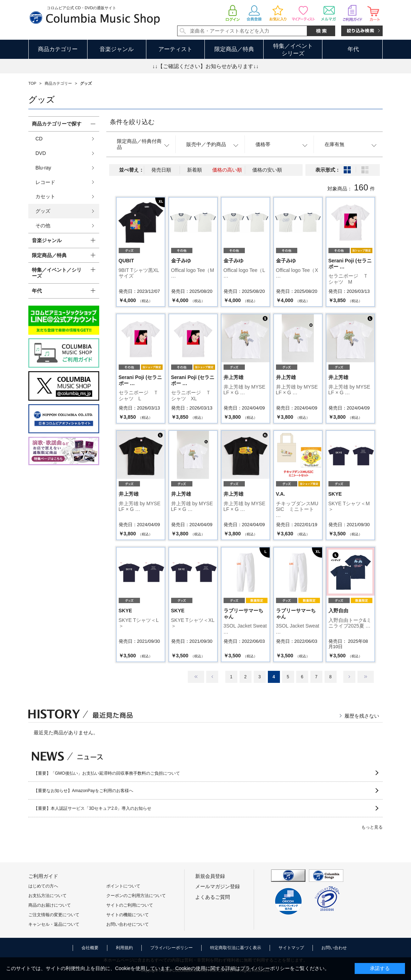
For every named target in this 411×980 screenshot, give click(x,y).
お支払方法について (47, 896)
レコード (45, 182)
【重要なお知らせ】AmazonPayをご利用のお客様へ (83, 791)
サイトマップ (291, 948)
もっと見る (372, 827)
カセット (45, 196)
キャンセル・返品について (54, 924)
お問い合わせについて (128, 924)
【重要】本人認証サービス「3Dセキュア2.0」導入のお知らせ (92, 808)
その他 (43, 225)
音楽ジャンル (117, 49)
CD (39, 139)
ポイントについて (123, 886)
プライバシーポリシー (171, 948)
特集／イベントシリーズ (293, 50)
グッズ (43, 211)
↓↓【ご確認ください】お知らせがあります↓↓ (205, 66)
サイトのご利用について (130, 905)
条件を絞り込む (132, 122)
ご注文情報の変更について (54, 915)
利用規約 (124, 948)
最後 (366, 677)
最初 (196, 677)
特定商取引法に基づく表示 (236, 948)
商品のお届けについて (50, 905)
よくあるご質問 (213, 897)
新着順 (195, 170)
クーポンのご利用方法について (136, 896)
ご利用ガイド (43, 876)
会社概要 (90, 948)
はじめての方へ (43, 886)
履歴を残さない (362, 716)
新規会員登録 (210, 876)
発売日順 (161, 170)
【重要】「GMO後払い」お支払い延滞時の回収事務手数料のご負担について (107, 773)
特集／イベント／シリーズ (57, 273)
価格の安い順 (267, 170)
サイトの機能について (128, 915)
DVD (41, 153)
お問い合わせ (334, 948)
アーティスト (175, 49)
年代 (353, 49)
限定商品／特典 (234, 49)
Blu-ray (43, 168)
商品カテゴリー (58, 49)
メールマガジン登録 (218, 886)
